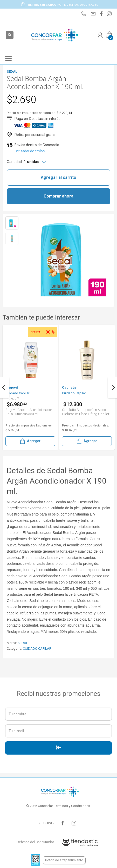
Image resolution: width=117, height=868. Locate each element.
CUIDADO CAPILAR (37, 649)
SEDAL (23, 643)
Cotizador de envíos (30, 151)
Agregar (30, 441)
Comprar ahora (58, 196)
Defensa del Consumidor (35, 842)
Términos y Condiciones (72, 806)
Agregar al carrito (58, 177)
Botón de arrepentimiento (64, 860)
